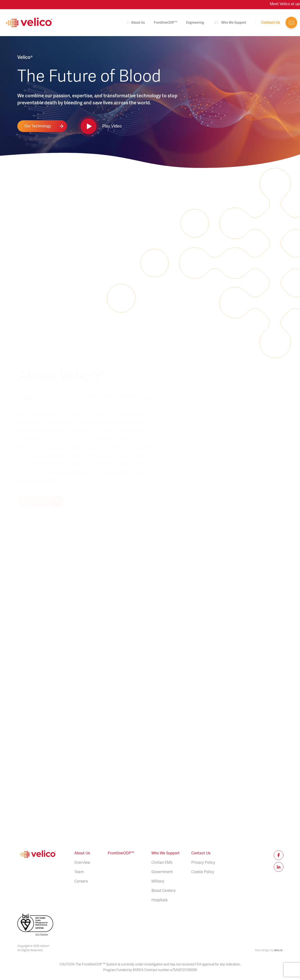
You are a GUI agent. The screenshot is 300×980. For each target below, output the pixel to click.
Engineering (195, 23)
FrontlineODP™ (165, 23)
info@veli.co (291, 23)
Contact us (271, 22)
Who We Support (234, 23)
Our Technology (38, 126)
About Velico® (36, 324)
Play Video (112, 126)
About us (135, 23)
